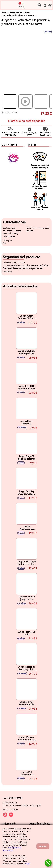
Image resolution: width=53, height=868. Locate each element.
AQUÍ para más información (12, 849)
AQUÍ (28, 864)
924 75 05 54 (12, 810)
